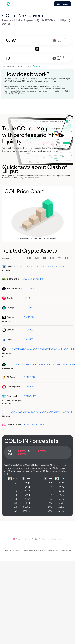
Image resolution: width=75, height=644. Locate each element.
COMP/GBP (39, 364)
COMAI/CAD (49, 349)
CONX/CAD (47, 412)
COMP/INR (70, 364)
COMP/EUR (29, 364)
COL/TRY (58, 266)
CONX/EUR (26, 412)
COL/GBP (38, 266)
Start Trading (62, 4)
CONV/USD (29, 387)
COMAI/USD (18, 349)
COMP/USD (19, 364)
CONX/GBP (37, 412)
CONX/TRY (57, 412)
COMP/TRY (60, 364)
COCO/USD (28, 279)
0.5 (16, 483)
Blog (60, 539)
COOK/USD (28, 424)
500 (16, 507)
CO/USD (28, 298)
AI (40, 539)
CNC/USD (29, 339)
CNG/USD (29, 308)
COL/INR (68, 266)
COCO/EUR (39, 279)
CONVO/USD (30, 396)
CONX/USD (16, 412)
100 (16, 503)
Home (28, 539)
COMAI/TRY (59, 349)
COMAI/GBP (39, 349)
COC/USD (29, 288)
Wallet (54, 539)
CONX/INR (67, 412)
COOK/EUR (39, 424)
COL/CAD (48, 266)
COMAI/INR (69, 349)
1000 (15, 511)
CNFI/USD (29, 317)
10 (17, 495)
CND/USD (29, 330)
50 (16, 499)
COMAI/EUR (28, 349)
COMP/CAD (50, 364)
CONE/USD (29, 377)
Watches (46, 539)
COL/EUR (27, 266)
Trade (35, 539)
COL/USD (17, 266)
